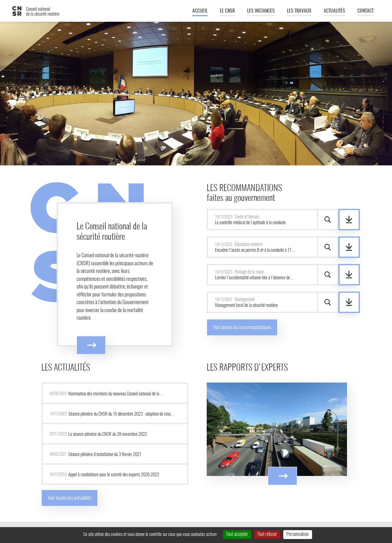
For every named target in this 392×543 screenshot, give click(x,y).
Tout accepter (237, 534)
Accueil (200, 11)
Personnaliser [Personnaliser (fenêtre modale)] (298, 534)
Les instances (261, 11)
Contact (366, 11)
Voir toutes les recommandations (242, 328)
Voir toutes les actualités (70, 498)
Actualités (334, 11)
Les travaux (299, 11)
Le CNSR (227, 11)
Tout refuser (267, 534)
